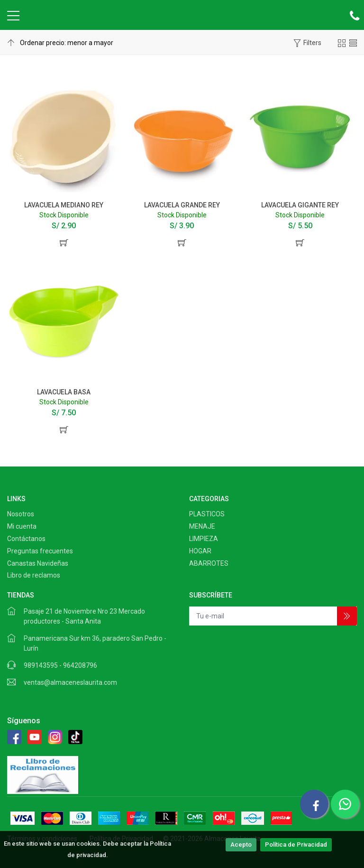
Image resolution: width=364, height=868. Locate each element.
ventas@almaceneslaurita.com (70, 682)
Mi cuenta (22, 526)
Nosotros (21, 514)
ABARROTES (209, 563)
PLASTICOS (207, 514)
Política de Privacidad (296, 845)
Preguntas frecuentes (40, 551)
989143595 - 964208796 (60, 665)
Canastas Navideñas (38, 563)
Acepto (241, 845)
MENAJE (202, 526)
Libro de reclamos (34, 575)
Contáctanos (26, 539)
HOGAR (200, 551)
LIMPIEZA (204, 539)
